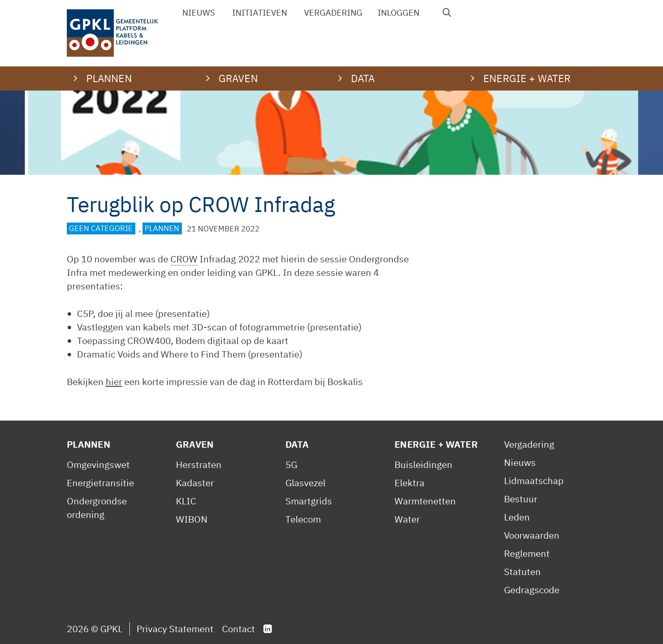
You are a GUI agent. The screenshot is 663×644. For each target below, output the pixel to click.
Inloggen (399, 12)
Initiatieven (260, 12)
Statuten (522, 571)
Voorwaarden (532, 535)
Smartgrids (309, 501)
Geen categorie (101, 229)
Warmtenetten (425, 501)
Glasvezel (305, 483)
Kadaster (195, 483)
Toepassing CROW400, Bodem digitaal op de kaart (183, 340)
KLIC (186, 501)
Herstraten (199, 464)
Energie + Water (436, 444)
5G (291, 464)
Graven (195, 444)
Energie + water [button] (527, 78)
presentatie (182, 313)
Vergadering (333, 12)
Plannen (162, 229)
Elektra (410, 483)
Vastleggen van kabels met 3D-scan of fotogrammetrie (191, 327)
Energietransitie (100, 483)
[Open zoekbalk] (447, 13)
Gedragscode (532, 590)
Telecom (303, 519)
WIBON (192, 519)
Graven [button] (238, 78)
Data (297, 444)
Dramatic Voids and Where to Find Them (161, 354)
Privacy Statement (175, 629)
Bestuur (521, 499)
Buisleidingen (423, 464)
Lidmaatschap (534, 480)
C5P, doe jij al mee (115, 313)
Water (407, 519)
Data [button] (363, 78)
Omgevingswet (98, 464)
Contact (238, 629)
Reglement (527, 553)
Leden (517, 517)
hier (114, 381)
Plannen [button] (109, 78)
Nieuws (199, 12)
